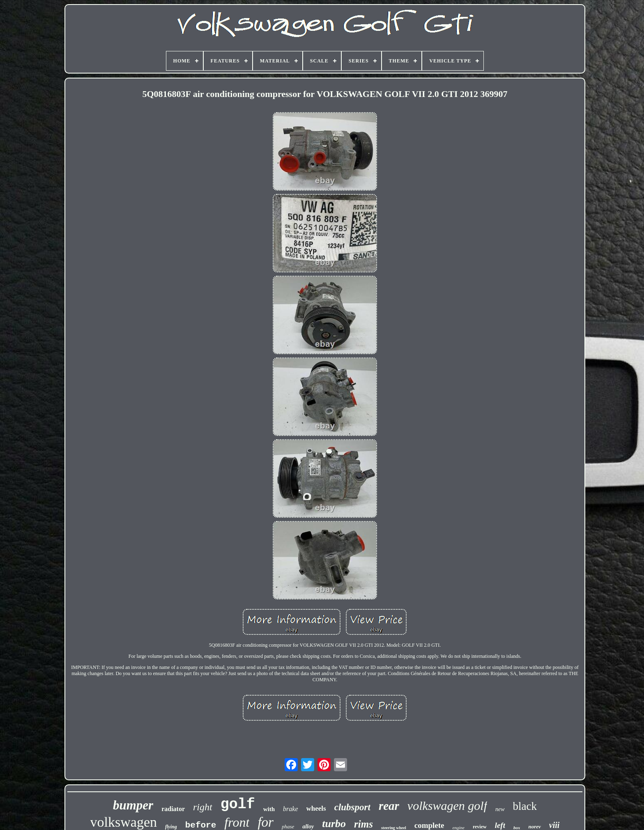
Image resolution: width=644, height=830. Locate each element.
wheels (316, 808)
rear (389, 806)
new (500, 809)
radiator (173, 809)
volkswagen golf (447, 806)
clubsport (352, 807)
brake (290, 809)
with (269, 809)
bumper (133, 805)
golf (238, 805)
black (525, 806)
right (203, 807)
